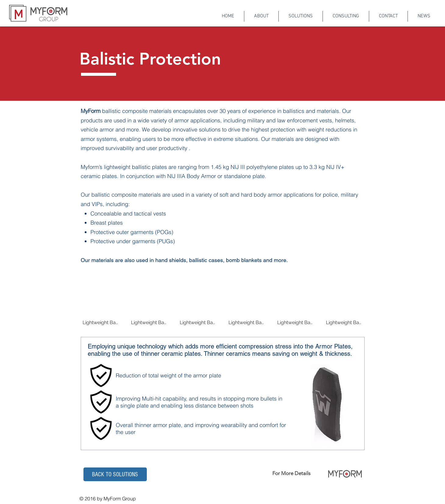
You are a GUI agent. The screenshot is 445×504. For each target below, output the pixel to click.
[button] (115, 474)
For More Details (291, 473)
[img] (101, 308)
